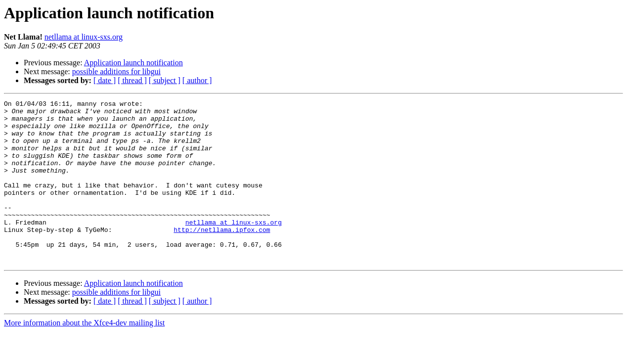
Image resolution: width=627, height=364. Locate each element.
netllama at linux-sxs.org (84, 37)
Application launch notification (134, 63)
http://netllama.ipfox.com (222, 256)
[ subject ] (165, 80)
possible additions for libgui (116, 71)
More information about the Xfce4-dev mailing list (84, 355)
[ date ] (105, 80)
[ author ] (197, 80)
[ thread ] (132, 80)
